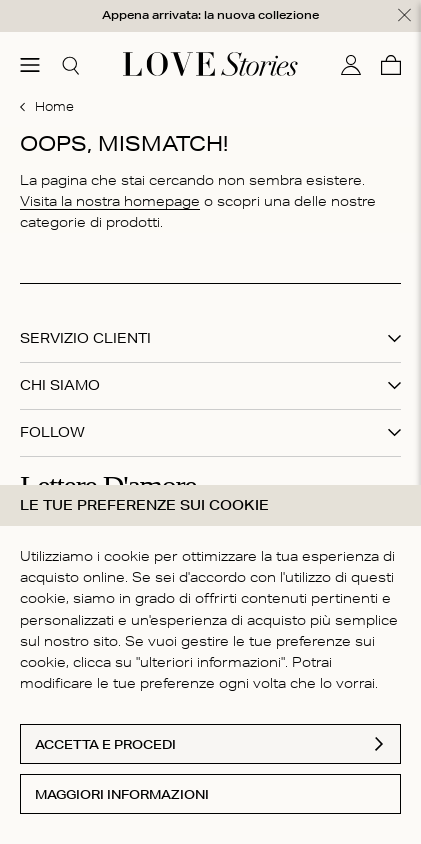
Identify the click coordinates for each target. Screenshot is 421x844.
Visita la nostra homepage (110, 200)
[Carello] (391, 64)
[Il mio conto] (351, 64)
